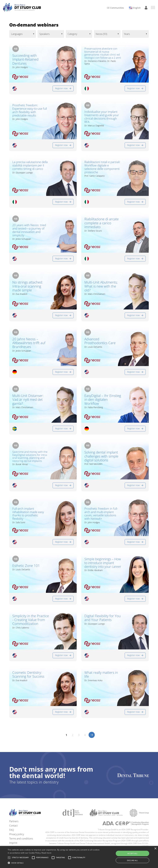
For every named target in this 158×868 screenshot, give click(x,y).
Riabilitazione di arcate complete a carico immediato (102, 223)
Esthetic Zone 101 (26, 566)
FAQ (12, 830)
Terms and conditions (21, 839)
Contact (13, 826)
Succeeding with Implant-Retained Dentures (25, 59)
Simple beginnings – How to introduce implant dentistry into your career (103, 563)
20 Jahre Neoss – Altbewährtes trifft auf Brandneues (29, 343)
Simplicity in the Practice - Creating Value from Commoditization (31, 620)
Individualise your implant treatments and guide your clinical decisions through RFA (102, 117)
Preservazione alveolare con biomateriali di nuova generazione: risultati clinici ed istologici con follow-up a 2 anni (103, 53)
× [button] (155, 849)
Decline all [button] (132, 860)
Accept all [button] (133, 853)
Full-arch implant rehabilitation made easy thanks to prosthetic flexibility (28, 514)
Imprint (13, 843)
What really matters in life (101, 674)
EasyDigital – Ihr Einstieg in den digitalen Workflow (103, 400)
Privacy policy (17, 834)
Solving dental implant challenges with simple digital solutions (101, 456)
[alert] (79, 857)
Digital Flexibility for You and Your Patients (103, 618)
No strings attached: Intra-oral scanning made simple (28, 286)
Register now (61, 88)
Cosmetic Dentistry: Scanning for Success (28, 674)
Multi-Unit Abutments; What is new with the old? (101, 286)
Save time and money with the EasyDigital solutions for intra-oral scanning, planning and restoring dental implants (30, 456)
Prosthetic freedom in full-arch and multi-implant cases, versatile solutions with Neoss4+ (101, 514)
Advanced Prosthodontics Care (100, 341)
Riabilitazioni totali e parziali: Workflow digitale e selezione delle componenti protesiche (102, 167)
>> (92, 735)
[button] (20, 858)
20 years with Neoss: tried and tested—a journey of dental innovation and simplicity (29, 230)
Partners (14, 821)
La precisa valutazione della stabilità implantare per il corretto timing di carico (30, 166)
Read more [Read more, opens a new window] (46, 853)
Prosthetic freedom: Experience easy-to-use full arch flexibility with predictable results (30, 110)
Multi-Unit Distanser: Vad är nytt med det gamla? (28, 400)
